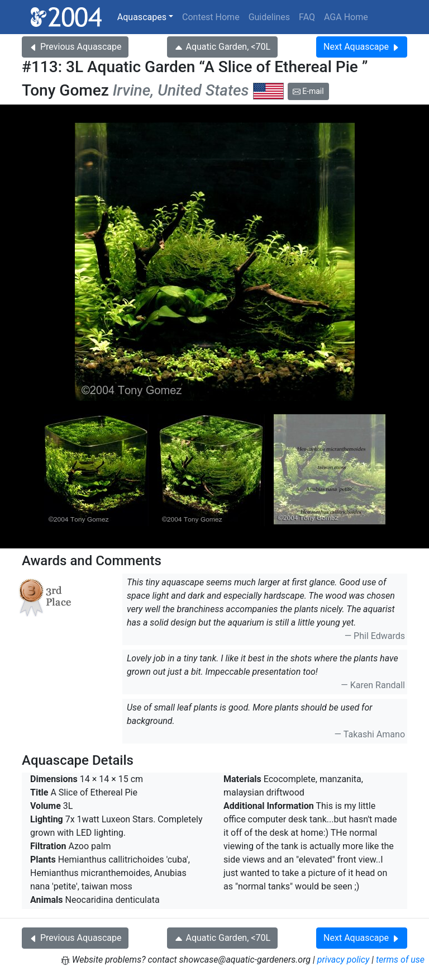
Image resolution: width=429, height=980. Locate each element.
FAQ (307, 17)
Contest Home (211, 17)
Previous (75, 47)
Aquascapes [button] (142, 17)
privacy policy (344, 960)
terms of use (400, 960)
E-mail (308, 91)
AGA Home (346, 17)
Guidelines (269, 17)
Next (362, 47)
